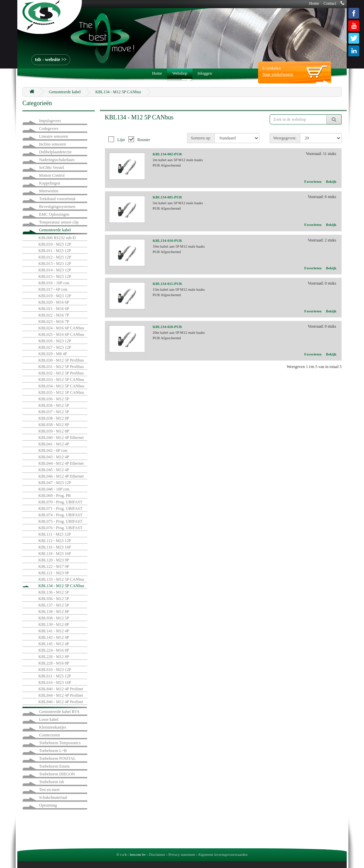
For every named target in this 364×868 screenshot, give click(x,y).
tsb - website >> (51, 60)
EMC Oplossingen (54, 214)
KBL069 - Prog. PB (54, 496)
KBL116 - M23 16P (55, 547)
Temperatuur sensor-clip (59, 222)
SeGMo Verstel (51, 168)
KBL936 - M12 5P (54, 599)
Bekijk (331, 181)
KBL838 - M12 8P (54, 425)
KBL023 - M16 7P (54, 322)
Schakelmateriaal (53, 797)
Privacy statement (182, 854)
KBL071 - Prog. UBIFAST (60, 508)
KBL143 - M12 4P (54, 637)
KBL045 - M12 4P (54, 470)
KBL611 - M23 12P (55, 676)
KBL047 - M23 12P (55, 483)
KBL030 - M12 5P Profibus (61, 360)
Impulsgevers (50, 121)
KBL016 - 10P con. (54, 283)
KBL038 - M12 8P (54, 418)
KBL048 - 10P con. (54, 489)
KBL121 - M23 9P (54, 573)
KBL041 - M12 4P (54, 444)
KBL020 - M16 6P (54, 302)
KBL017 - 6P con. (53, 289)
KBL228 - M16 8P (54, 663)
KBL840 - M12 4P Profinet (61, 689)
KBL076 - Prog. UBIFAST (60, 528)
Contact (330, 3)
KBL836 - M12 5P (54, 405)
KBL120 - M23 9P (54, 560)
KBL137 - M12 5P (54, 605)
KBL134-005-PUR (167, 197)
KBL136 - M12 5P (54, 592)
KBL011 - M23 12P (55, 251)
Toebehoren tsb (51, 782)
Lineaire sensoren (53, 136)
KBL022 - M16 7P (54, 315)
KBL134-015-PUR (167, 284)
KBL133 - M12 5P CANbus (61, 579)
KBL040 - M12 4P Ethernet (61, 438)
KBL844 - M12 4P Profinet (61, 695)
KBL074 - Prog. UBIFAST (60, 515)
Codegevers (49, 129)
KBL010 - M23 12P (55, 244)
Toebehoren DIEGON (57, 774)
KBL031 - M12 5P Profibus (61, 367)
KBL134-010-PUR (167, 240)
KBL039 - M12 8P (54, 431)
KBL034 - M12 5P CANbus (61, 386)
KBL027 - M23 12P (55, 347)
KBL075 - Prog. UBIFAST (60, 521)
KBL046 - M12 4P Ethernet (61, 476)
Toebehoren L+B (53, 751)
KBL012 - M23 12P (55, 257)
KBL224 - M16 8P (54, 650)
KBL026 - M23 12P (55, 341)
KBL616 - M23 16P (55, 682)
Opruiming (48, 805)
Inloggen (205, 73)
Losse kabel (49, 719)
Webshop (180, 73)
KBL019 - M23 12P (55, 296)
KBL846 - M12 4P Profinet (61, 702)
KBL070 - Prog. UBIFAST (60, 502)
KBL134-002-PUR (167, 154)
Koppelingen (50, 183)
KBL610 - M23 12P (55, 670)
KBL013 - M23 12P (55, 264)
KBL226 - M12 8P (54, 657)
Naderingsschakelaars (57, 160)
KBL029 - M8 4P (53, 354)
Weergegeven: (285, 138)
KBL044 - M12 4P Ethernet (61, 463)
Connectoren (49, 735)
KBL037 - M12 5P (54, 412)
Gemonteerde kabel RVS (59, 712)
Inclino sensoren (52, 144)
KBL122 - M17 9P (54, 566)
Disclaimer (157, 854)
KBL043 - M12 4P (54, 457)
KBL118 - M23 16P (55, 554)
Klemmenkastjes (53, 727)
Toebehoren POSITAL (57, 758)
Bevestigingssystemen (57, 207)
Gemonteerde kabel (65, 92)
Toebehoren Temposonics (60, 743)
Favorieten (313, 181)
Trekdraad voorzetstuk (57, 199)
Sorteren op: (201, 138)
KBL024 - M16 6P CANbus (61, 328)
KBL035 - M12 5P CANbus (61, 392)
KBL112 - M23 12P (55, 541)
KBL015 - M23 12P (55, 276)
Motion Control (52, 175)
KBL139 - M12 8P (54, 624)
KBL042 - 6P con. (53, 450)
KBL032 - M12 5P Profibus (61, 373)
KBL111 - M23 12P (54, 534)
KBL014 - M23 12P (55, 270)
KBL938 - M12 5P (54, 618)
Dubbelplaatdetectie (55, 152)
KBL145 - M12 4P (54, 644)
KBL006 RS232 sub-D (57, 238)
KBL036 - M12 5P (54, 399)
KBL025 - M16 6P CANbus (61, 334)
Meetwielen (49, 191)
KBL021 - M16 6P (54, 309)
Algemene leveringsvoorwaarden (223, 854)
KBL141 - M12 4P (54, 631)
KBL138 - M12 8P (54, 612)
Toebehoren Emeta (54, 766)
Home (314, 3)
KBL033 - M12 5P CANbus (61, 380)
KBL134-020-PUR (167, 327)
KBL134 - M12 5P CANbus (118, 92)
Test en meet (49, 790)
